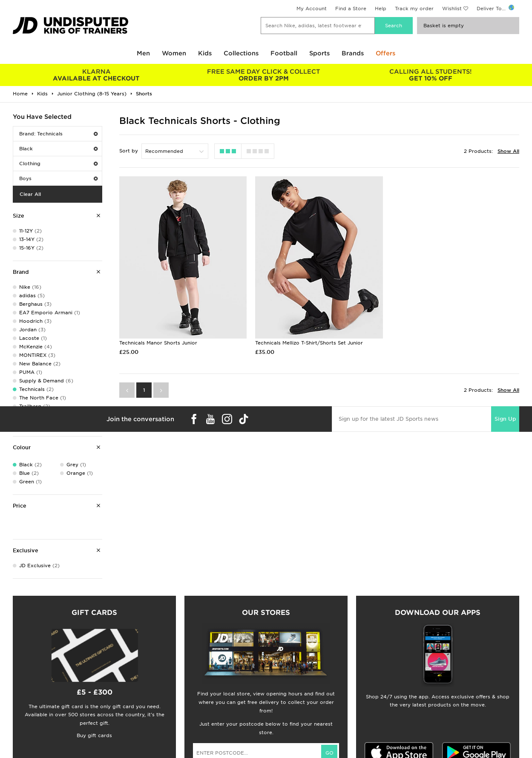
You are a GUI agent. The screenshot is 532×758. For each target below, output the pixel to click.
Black (58, 149)
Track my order (414, 9)
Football (284, 53)
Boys (58, 178)
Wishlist (452, 9)
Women (174, 53)
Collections (241, 53)
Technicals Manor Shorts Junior (158, 343)
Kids (205, 53)
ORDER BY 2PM (263, 75)
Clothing (58, 164)
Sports (319, 53)
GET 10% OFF (431, 75)
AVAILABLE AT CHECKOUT (96, 75)
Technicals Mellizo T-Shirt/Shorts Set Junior (309, 343)
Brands (353, 53)
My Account (312, 9)
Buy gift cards (94, 735)
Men (143, 53)
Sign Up (505, 419)
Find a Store (351, 9)
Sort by (129, 151)
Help (381, 9)
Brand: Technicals (58, 134)
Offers (385, 53)
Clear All (30, 194)
